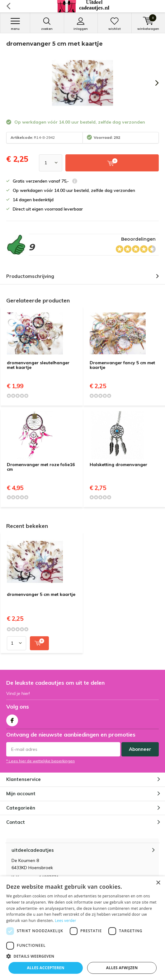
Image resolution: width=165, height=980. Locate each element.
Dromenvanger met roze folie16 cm (41, 467)
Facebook (12, 719)
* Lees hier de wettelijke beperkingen (40, 761)
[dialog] (82, 928)
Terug (8, 6)
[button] (82, 956)
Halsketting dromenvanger (118, 465)
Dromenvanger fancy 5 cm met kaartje (122, 365)
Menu (15, 24)
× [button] (158, 883)
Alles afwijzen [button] (122, 968)
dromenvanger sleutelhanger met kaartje (38, 365)
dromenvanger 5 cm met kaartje (41, 594)
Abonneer (140, 749)
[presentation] (153, 83)
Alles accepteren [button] (46, 968)
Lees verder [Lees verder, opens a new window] (66, 921)
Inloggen (81, 24)
